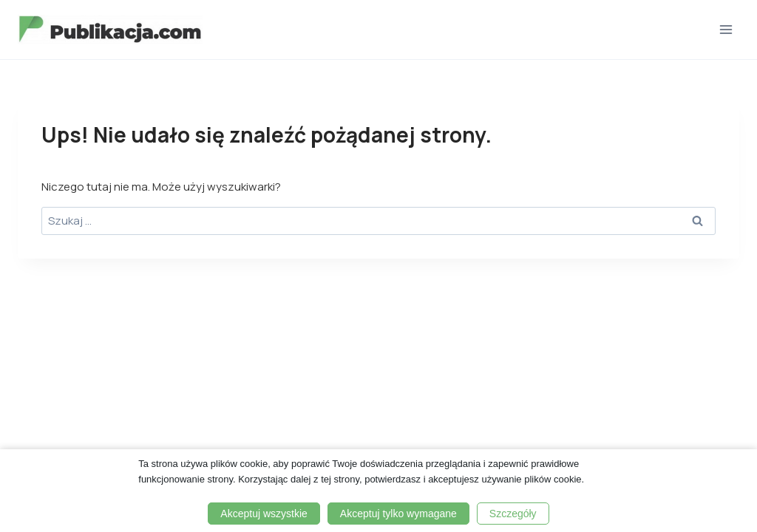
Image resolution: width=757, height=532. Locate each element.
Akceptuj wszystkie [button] (264, 514)
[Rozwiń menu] (726, 29)
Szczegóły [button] (513, 514)
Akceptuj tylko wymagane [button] (398, 514)
